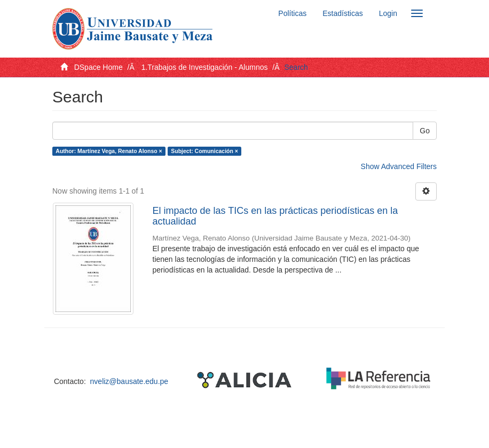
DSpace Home (98, 67)
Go (425, 131)
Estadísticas (342, 13)
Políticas (292, 13)
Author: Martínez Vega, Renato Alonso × (109, 151)
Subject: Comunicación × (204, 151)
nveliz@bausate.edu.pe (129, 381)
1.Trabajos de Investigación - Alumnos (205, 67)
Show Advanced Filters (399, 166)
